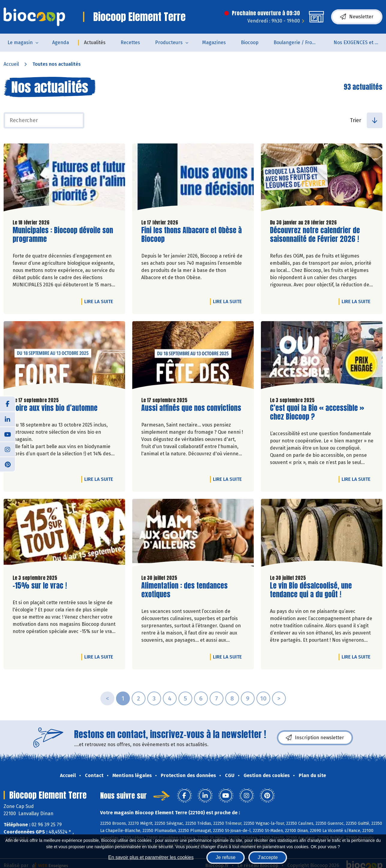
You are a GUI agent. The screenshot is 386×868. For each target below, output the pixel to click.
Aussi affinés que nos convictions (191, 408)
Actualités (95, 42)
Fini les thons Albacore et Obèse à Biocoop (192, 235)
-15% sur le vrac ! (40, 586)
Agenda (61, 42)
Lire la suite (100, 301)
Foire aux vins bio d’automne (55, 408)
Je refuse (226, 857)
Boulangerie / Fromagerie (300, 42)
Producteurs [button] (169, 42)
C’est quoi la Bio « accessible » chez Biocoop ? (317, 412)
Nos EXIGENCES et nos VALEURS (360, 42)
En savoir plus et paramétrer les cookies (151, 857)
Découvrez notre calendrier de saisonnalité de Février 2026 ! (315, 235)
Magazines (214, 42)
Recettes (130, 42)
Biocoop (250, 42)
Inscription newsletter (315, 738)
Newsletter (357, 17)
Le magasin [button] (20, 42)
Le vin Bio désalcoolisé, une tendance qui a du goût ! (311, 590)
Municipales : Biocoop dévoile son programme (63, 235)
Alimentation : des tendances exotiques (184, 590)
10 (263, 698)
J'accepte (268, 857)
